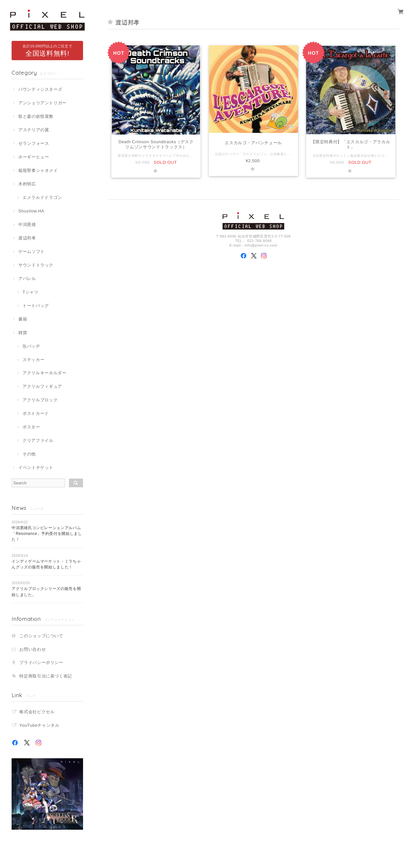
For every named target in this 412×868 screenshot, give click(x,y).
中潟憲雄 (27, 224)
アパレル (27, 279)
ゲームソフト (32, 252)
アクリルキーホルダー (45, 373)
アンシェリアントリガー (42, 103)
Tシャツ (31, 292)
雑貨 (23, 333)
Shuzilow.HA (31, 211)
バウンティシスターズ (40, 89)
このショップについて (41, 636)
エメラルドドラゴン (42, 197)
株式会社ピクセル (37, 712)
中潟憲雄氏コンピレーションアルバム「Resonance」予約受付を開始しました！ (47, 534)
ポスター (31, 427)
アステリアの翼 (34, 130)
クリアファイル (38, 440)
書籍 (23, 319)
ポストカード (36, 413)
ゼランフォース (34, 143)
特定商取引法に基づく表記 (46, 676)
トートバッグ (36, 306)
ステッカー (33, 360)
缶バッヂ (31, 346)
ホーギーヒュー (34, 157)
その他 (29, 454)
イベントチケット (36, 467)
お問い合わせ (33, 649)
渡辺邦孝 (27, 238)
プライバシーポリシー (41, 663)
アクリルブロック (40, 400)
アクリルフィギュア (42, 386)
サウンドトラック (36, 265)
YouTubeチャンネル (39, 725)
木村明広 (27, 184)
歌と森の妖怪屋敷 (36, 116)
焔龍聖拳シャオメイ (38, 170)
